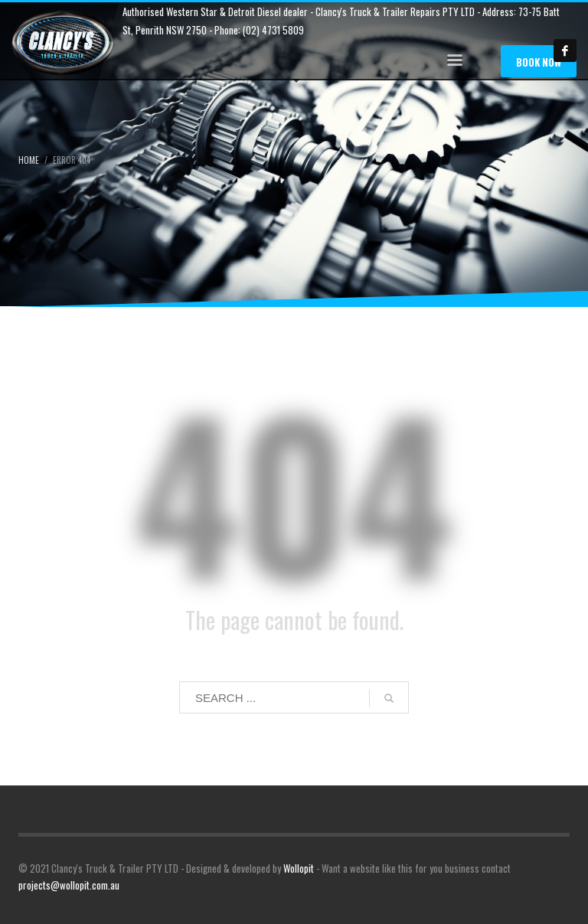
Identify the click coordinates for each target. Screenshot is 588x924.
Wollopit (299, 868)
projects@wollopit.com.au (69, 885)
